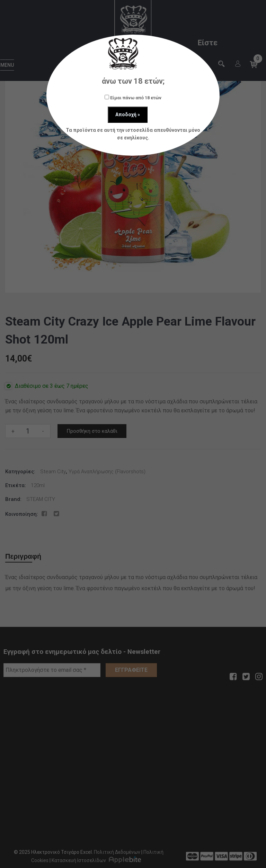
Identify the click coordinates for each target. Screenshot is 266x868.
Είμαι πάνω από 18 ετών (133, 98)
